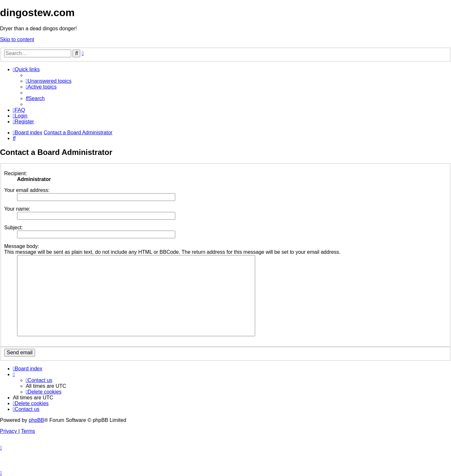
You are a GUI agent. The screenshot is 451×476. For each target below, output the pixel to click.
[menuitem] (49, 81)
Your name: (17, 209)
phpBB (36, 420)
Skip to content (17, 39)
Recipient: (16, 173)
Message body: (22, 246)
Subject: (14, 228)
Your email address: (27, 190)
